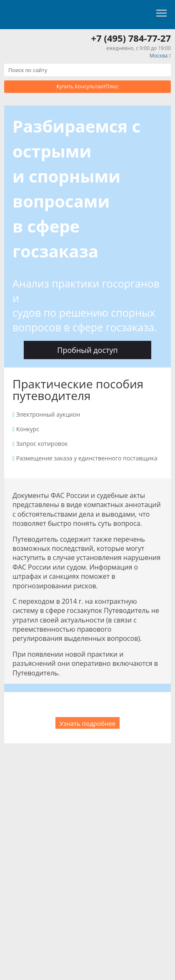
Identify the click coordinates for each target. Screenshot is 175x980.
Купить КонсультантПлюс (88, 86)
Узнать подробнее (88, 723)
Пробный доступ (87, 350)
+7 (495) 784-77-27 (131, 38)
